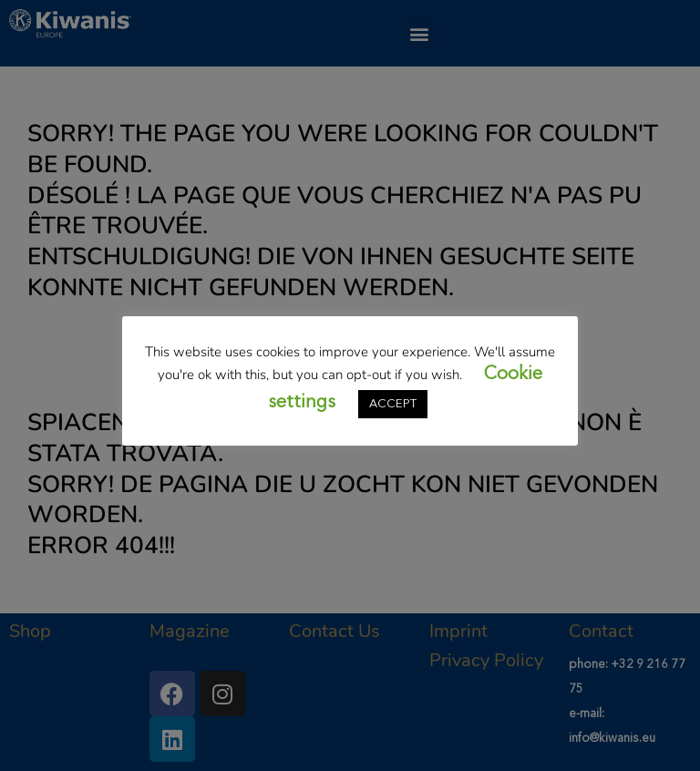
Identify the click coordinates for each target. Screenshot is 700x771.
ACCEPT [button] (393, 404)
